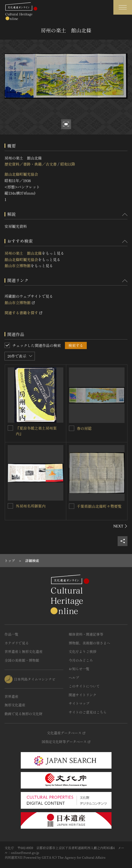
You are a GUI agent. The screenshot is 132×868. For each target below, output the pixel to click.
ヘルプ (74, 678)
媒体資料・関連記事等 (86, 634)
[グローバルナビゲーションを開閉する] (123, 7)
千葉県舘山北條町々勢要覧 (99, 506)
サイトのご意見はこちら (88, 712)
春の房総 (84, 428)
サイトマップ (79, 703)
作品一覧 (11, 634)
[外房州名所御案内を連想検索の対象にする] (10, 506)
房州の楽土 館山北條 (23, 253)
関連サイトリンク (82, 695)
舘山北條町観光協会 (21, 174)
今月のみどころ (81, 660)
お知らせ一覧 (79, 669)
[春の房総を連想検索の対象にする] (72, 428)
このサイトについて (84, 686)
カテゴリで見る (17, 643)
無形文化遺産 (15, 705)
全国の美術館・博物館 (22, 660)
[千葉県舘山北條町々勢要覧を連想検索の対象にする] (72, 506)
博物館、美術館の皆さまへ (89, 643)
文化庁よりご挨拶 (82, 651)
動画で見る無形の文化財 (24, 714)
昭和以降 (68, 164)
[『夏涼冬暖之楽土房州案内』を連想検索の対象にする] (10, 428)
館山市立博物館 (18, 266)
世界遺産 (11, 696)
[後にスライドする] (120, 526)
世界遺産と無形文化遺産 (24, 651)
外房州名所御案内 (31, 506)
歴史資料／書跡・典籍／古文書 (31, 164)
